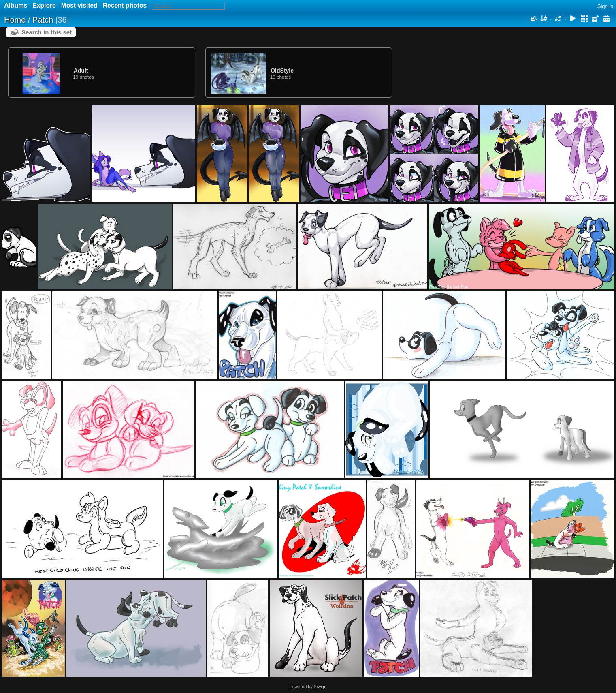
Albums (16, 5)
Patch (43, 20)
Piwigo (320, 687)
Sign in (605, 6)
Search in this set (47, 32)
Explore (44, 5)
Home (15, 20)
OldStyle (282, 71)
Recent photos (125, 5)
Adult (81, 71)
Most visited (79, 5)
